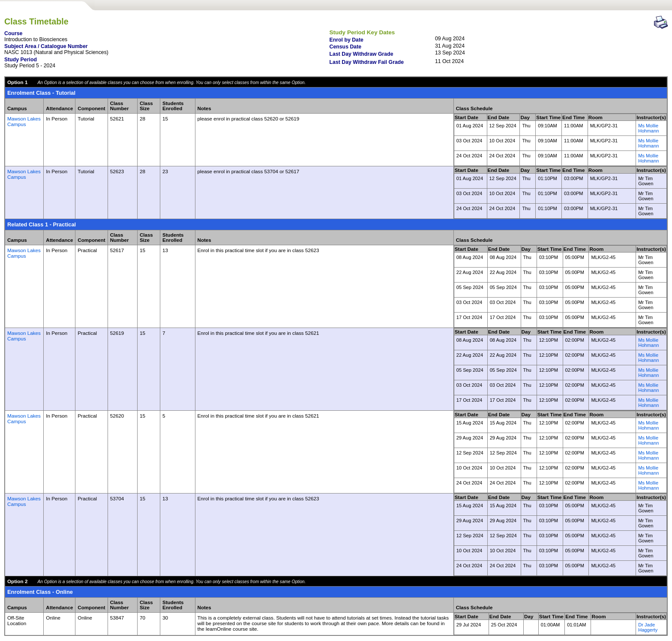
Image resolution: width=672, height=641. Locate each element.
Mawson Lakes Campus (24, 121)
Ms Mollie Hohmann (648, 128)
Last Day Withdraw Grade (361, 54)
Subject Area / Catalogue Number (46, 46)
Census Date (346, 47)
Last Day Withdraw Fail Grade (367, 62)
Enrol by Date (346, 40)
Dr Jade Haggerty (648, 627)
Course (13, 33)
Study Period (21, 60)
